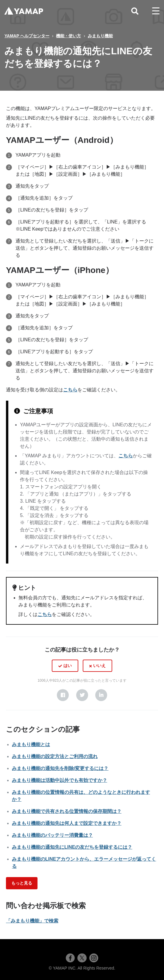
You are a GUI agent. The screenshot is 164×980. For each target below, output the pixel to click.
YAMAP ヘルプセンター (27, 36)
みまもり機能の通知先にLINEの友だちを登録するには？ (72, 847)
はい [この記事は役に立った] (68, 666)
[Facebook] (63, 695)
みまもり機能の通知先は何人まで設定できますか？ (67, 823)
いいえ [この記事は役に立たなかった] (99, 666)
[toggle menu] (156, 11)
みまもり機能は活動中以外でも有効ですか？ (60, 780)
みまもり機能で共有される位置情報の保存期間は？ (67, 811)
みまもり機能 (100, 36)
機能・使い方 (68, 36)
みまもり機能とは (31, 744)
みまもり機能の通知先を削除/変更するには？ (60, 768)
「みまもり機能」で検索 (32, 921)
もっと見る (22, 883)
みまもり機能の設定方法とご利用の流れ (55, 756)
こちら (70, 390)
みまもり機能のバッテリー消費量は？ (52, 835)
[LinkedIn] (101, 695)
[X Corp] (82, 695)
